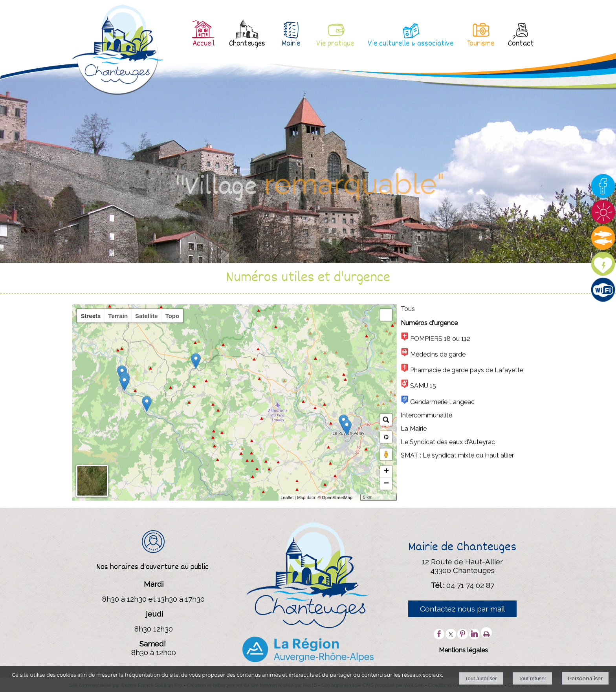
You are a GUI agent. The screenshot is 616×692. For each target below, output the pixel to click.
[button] (386, 490)
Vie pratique (335, 44)
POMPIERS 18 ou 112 (435, 512)
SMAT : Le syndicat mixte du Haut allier (457, 630)
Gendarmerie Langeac (438, 575)
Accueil (203, 44)
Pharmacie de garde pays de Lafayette (462, 543)
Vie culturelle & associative (411, 44)
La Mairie (414, 603)
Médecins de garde (433, 528)
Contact (521, 44)
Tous (408, 484)
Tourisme (481, 44)
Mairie (291, 44)
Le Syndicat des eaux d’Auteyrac (448, 617)
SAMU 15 (418, 559)
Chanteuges (247, 44)
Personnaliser (585, 678)
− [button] (386, 659)
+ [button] (386, 646)
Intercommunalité (426, 590)
